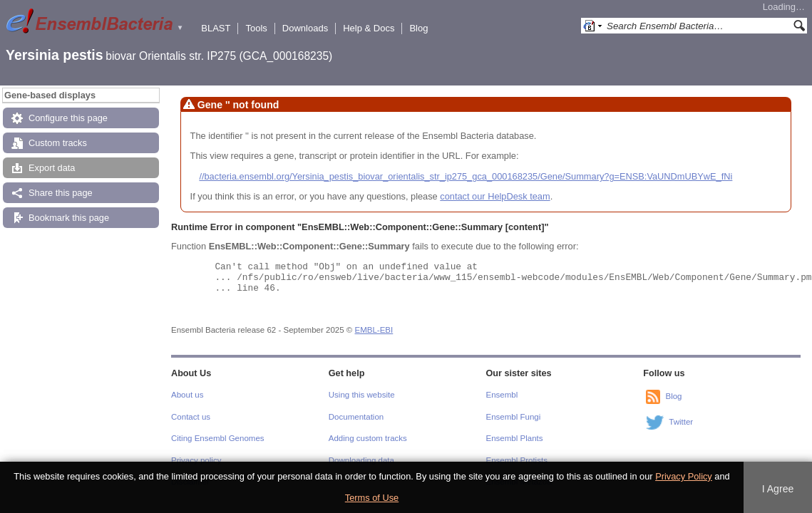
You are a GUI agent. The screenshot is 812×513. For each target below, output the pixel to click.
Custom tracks (58, 143)
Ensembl (502, 395)
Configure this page (68, 118)
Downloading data (361, 460)
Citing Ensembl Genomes (218, 438)
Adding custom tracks (368, 438)
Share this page (61, 193)
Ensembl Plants (515, 438)
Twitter (681, 423)
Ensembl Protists (517, 460)
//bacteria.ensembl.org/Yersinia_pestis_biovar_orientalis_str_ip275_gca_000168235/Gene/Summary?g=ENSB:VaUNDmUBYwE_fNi (466, 176)
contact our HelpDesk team (495, 196)
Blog (418, 28)
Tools (256, 28)
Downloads (305, 28)
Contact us (191, 417)
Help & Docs (369, 28)
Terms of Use (372, 498)
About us (187, 395)
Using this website (362, 395)
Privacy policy (196, 460)
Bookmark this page (69, 218)
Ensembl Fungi (514, 417)
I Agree (778, 489)
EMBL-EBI (374, 330)
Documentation (356, 417)
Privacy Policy (684, 476)
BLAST (216, 28)
